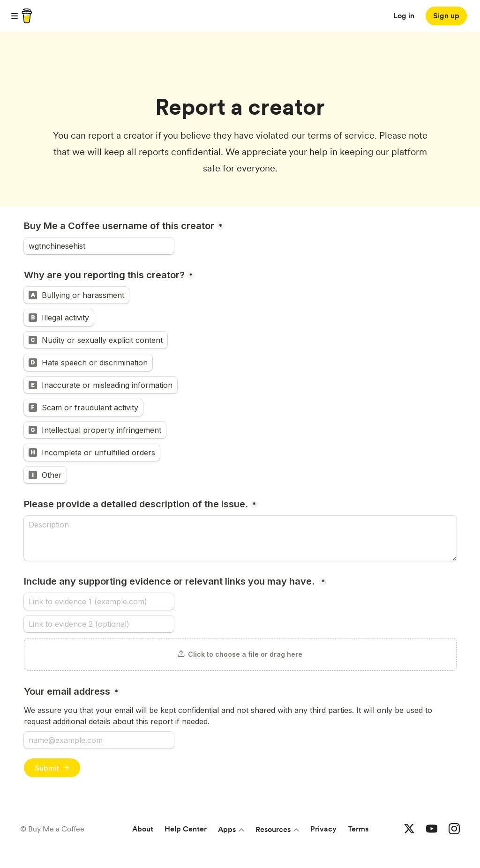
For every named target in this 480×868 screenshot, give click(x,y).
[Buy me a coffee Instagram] (454, 829)
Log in (404, 16)
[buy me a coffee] (25, 16)
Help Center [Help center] (186, 829)
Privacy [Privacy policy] (323, 829)
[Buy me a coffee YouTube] (432, 829)
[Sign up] (446, 16)
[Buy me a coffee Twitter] (409, 829)
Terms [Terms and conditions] (358, 829)
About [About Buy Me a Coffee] (143, 829)
